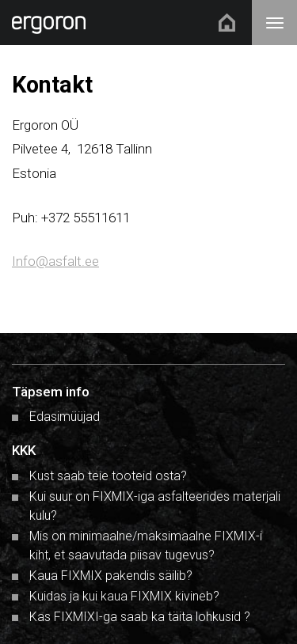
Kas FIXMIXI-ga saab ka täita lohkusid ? (140, 617)
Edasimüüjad (65, 417)
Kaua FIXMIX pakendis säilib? (111, 576)
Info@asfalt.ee (55, 261)
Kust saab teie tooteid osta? (108, 476)
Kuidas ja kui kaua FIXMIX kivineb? (124, 596)
